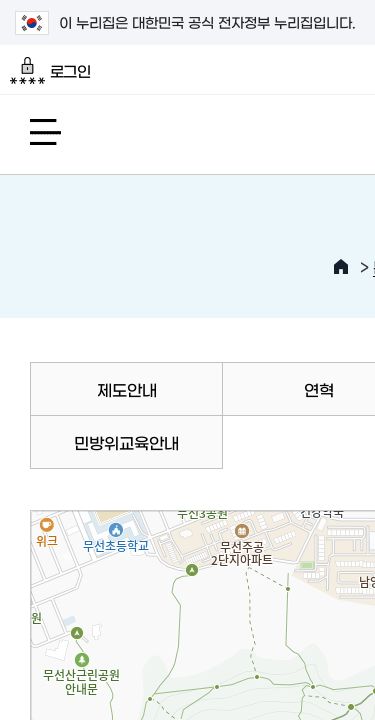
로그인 (50, 71)
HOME (341, 267)
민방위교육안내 (126, 442)
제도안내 (127, 389)
